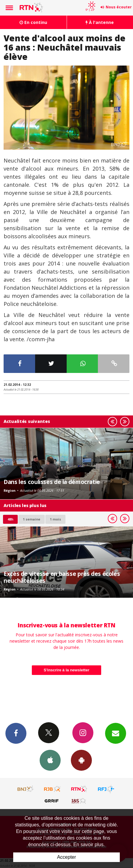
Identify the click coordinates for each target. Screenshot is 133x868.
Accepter (66, 857)
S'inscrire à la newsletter (67, 670)
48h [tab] (10, 519)
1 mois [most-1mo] (55, 519)
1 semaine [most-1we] (32, 519)
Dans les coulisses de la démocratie (52, 482)
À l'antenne (100, 22)
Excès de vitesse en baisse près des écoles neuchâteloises (62, 577)
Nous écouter (119, 7)
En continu (33, 22)
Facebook (16, 733)
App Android (81, 760)
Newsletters (116, 733)
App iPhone (50, 760)
